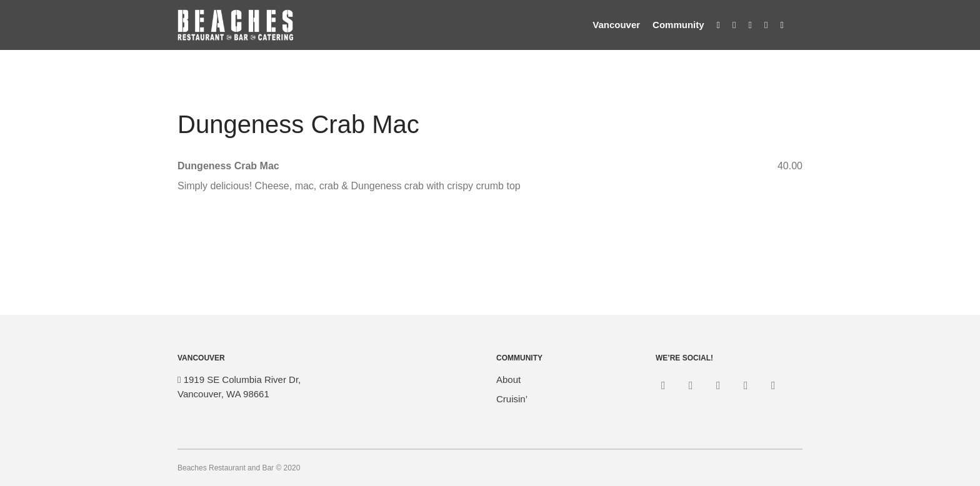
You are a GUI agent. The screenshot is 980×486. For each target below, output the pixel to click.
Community (678, 25)
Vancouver (616, 25)
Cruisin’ (512, 399)
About (508, 379)
